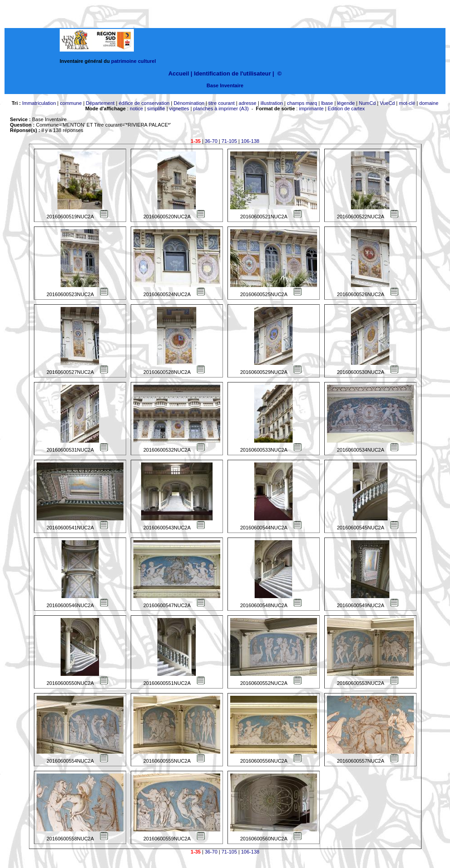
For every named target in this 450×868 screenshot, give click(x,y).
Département (100, 103)
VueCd (387, 103)
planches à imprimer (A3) (221, 108)
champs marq (302, 103)
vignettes (179, 108)
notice (136, 108)
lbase (327, 103)
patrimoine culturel (134, 61)
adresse (248, 103)
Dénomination (189, 103)
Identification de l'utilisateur (232, 73)
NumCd (367, 103)
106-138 (250, 141)
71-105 (229, 141)
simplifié (156, 108)
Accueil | (180, 73)
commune (71, 103)
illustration (272, 103)
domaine (429, 103)
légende (346, 103)
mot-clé (407, 103)
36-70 (211, 141)
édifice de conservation (144, 103)
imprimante (311, 108)
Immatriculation (39, 103)
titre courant (222, 103)
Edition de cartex (346, 108)
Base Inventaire (225, 85)
